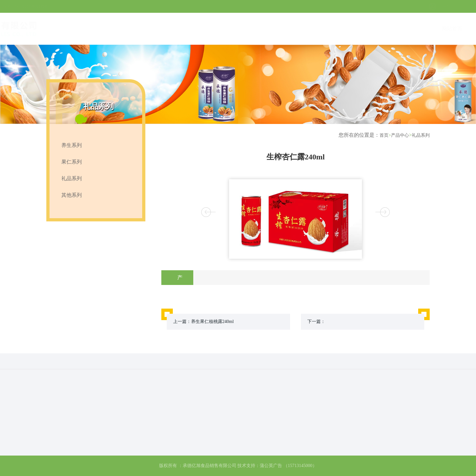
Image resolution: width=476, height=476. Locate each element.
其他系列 (72, 195)
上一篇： (203, 322)
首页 (385, 135)
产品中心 (400, 135)
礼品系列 (72, 178)
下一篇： (316, 322)
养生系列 (72, 145)
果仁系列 (72, 162)
